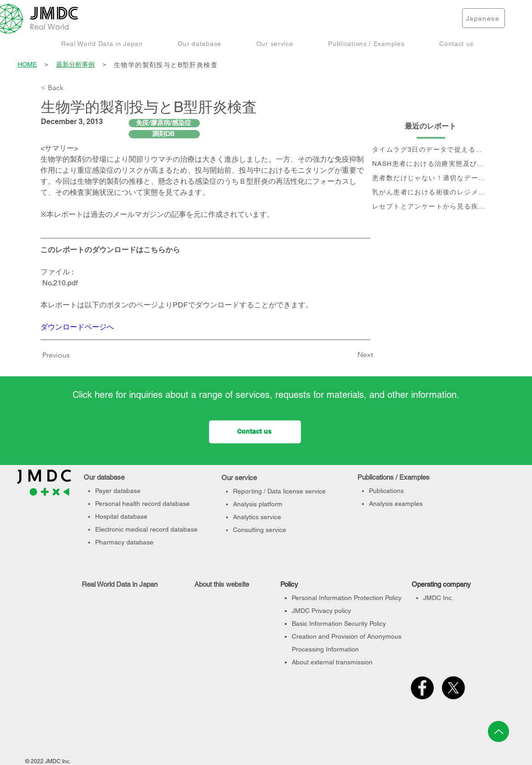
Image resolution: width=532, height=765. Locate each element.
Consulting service (260, 530)
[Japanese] (484, 18)
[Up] (498, 731)
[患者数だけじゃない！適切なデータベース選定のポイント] (431, 178)
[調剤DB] (164, 134)
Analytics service (257, 517)
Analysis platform (258, 504)
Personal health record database (142, 504)
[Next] (350, 355)
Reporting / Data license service (279, 491)
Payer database (118, 491)
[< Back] (71, 88)
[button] (102, 43)
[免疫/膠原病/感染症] (164, 123)
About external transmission (332, 662)
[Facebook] (422, 688)
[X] (453, 688)
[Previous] (58, 355)
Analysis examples (396, 504)
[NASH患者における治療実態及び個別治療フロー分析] (431, 164)
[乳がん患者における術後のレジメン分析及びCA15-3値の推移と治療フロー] (431, 193)
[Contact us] (255, 432)
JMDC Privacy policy (321, 611)
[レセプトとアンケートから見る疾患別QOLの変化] (431, 207)
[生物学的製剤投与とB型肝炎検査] (302, 65)
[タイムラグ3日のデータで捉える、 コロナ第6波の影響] (431, 150)
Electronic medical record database (146, 529)
